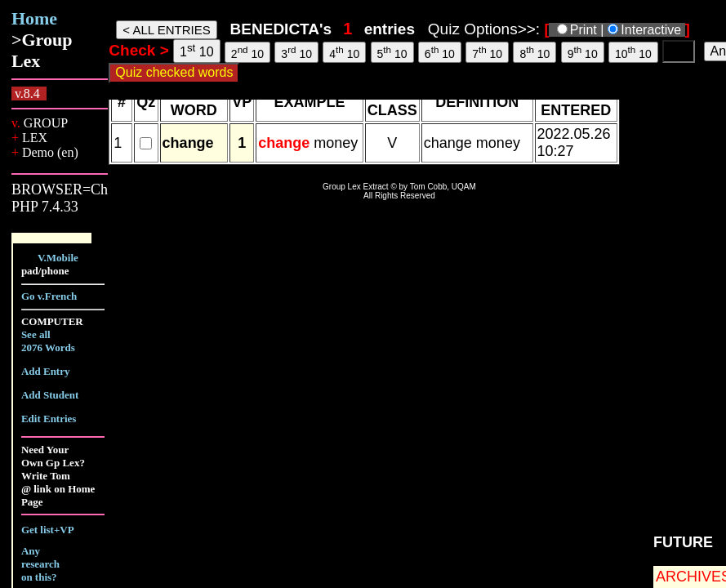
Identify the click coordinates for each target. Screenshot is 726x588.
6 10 (440, 52)
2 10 (247, 52)
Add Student (50, 395)
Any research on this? (40, 564)
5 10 (392, 52)
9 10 (583, 52)
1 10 (197, 50)
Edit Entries (49, 419)
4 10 (344, 52)
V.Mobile (58, 258)
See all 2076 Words (48, 341)
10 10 (633, 52)
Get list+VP (48, 530)
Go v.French (49, 296)
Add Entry (46, 371)
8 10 (534, 52)
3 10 (296, 52)
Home (34, 18)
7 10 (487, 52)
